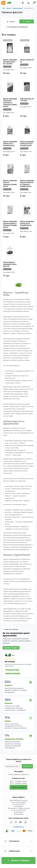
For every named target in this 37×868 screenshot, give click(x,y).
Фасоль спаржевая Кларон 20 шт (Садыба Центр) (10, 143)
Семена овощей (17, 8)
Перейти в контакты (18, 787)
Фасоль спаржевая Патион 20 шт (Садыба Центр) (27, 223)
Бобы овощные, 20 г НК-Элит (27, 100)
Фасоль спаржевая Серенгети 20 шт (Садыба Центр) (27, 143)
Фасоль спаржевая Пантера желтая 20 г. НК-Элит (10, 62)
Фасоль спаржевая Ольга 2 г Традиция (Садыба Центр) (10, 183)
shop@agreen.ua (18, 827)
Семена (8, 8)
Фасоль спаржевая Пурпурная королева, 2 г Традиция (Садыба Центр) (10, 103)
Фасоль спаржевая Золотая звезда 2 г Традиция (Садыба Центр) (10, 224)
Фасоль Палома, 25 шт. (27, 61)
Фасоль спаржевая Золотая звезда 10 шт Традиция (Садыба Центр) (27, 183)
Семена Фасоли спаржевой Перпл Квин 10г (10, 264)
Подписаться (27, 766)
